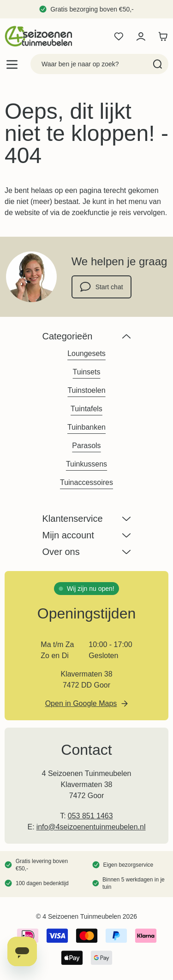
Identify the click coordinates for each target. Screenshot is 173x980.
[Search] (158, 64)
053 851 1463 (90, 816)
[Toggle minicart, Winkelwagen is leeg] (163, 36)
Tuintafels (86, 409)
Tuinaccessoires (86, 482)
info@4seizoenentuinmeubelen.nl (91, 827)
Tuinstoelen (86, 390)
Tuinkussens (86, 464)
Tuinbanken (86, 427)
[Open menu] (12, 64)
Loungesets (86, 353)
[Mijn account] (141, 36)
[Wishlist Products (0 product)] (119, 36)
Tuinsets (87, 372)
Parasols (86, 446)
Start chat (101, 287)
